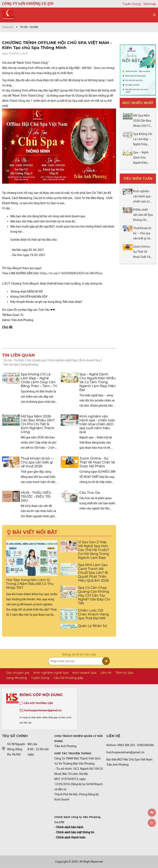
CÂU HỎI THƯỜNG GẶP (38, 703)
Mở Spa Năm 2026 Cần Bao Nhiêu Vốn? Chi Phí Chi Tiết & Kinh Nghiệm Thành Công (38, 424)
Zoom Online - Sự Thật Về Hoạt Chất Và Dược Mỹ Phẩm (97, 462)
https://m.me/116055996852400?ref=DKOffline (71, 273)
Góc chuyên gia (36, 360)
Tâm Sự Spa (11, 365)
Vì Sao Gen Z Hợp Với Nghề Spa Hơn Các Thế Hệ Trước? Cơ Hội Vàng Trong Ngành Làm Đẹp (94, 550)
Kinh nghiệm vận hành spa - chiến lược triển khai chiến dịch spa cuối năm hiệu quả (97, 424)
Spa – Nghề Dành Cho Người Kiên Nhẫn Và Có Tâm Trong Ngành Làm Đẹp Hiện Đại (98, 382)
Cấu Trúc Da (90, 493)
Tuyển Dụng (132, 4)
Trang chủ (8, 27)
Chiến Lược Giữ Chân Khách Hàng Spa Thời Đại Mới (93, 614)
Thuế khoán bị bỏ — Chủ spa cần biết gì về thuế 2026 (37, 462)
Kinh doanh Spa (90, 360)
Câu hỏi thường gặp (68, 678)
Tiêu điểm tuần (138, 179)
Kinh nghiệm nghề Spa (63, 360)
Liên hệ (106, 673)
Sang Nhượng (30, 365)
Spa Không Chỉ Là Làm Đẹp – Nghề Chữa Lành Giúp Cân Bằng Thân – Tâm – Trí (39, 380)
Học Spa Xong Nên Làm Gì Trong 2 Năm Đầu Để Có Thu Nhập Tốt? (30, 584)
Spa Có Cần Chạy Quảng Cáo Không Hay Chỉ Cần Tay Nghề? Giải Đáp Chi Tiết (94, 595)
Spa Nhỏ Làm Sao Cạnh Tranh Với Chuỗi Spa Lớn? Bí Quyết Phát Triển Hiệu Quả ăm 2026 (93, 573)
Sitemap (150, 4)
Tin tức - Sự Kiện (29, 27)
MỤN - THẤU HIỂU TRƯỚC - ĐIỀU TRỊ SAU (36, 497)
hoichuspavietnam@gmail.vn (43, 710)
